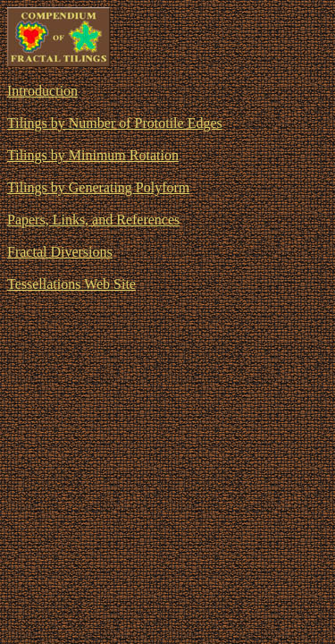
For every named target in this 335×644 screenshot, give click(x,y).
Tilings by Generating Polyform (98, 187)
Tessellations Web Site (71, 284)
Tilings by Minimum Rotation (93, 155)
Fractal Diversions (60, 252)
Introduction (42, 91)
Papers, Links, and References (93, 220)
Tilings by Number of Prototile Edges (115, 123)
